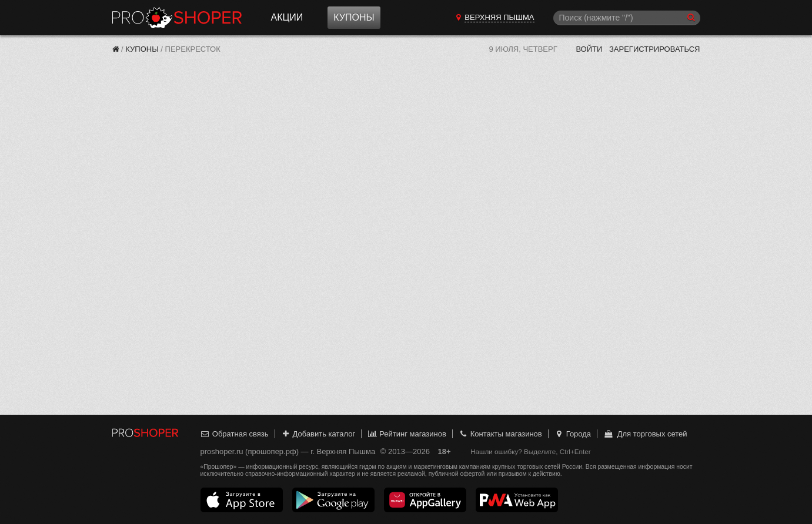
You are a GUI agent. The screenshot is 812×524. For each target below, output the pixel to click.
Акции (287, 17)
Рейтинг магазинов (407, 434)
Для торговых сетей (645, 434)
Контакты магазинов (500, 434)
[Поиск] (627, 18)
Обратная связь (235, 434)
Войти (589, 49)
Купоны (354, 17)
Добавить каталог (318, 434)
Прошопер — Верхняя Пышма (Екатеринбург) (177, 18)
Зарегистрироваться (655, 49)
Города (572, 434)
